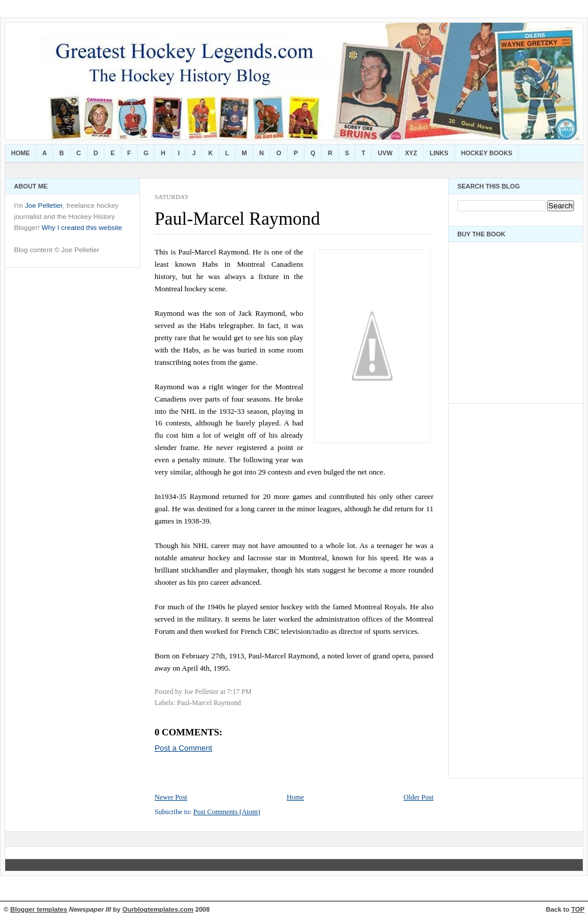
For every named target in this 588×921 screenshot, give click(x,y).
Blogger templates (39, 909)
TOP (578, 909)
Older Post (419, 797)
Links (439, 153)
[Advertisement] (492, 588)
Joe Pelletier (44, 205)
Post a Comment (183, 748)
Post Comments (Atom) (227, 812)
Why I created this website (82, 228)
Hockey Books (487, 153)
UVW (385, 153)
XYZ (411, 153)
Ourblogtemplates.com (158, 909)
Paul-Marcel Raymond (237, 219)
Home (20, 153)
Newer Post (171, 797)
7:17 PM (239, 692)
